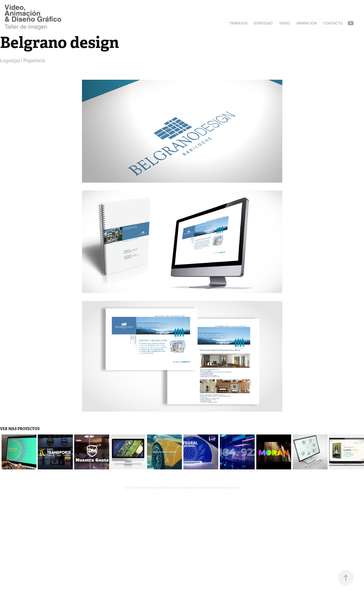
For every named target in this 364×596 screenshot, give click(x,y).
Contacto (333, 23)
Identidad (263, 23)
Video (285, 23)
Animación (307, 23)
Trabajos (238, 23)
